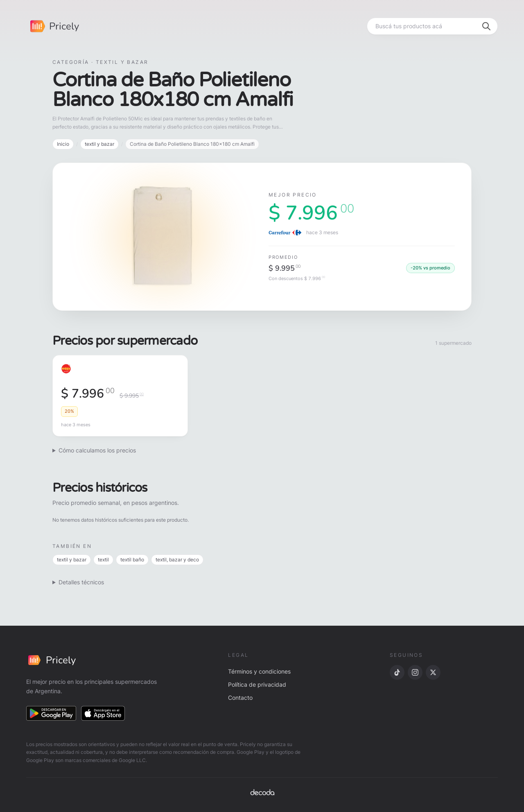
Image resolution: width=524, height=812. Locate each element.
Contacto (240, 698)
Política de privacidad (257, 684)
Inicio (63, 144)
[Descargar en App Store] (103, 713)
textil (103, 560)
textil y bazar (99, 144)
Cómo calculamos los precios (97, 450)
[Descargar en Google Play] (51, 713)
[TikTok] (397, 672)
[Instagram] (415, 672)
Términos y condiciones (259, 671)
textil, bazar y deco (177, 560)
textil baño (132, 560)
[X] (433, 672)
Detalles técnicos (81, 582)
